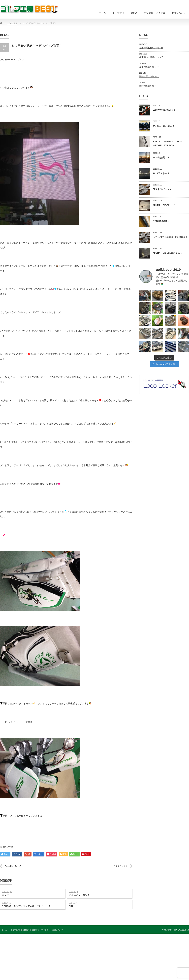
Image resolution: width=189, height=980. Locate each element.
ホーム (102, 13)
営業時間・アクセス (155, 13)
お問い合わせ (179, 13)
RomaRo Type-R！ (14, 866)
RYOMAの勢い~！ (162, 221)
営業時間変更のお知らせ (151, 48)
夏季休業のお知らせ (149, 67)
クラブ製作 (118, 13)
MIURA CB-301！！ (164, 205)
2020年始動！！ (161, 157)
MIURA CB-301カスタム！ (168, 253)
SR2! (71, 906)
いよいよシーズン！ (79, 895)
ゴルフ (21, 60)
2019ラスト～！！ (162, 173)
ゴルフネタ (8, 847)
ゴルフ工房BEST (181, 930)
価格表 (134, 13)
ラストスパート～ (162, 189)
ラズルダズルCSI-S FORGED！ (170, 237)
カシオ (5, 895)
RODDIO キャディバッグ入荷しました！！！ (26, 906)
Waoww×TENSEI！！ (164, 110)
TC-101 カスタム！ (164, 126)
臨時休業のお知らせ (149, 76)
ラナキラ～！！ (121, 866)
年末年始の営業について (151, 57)
